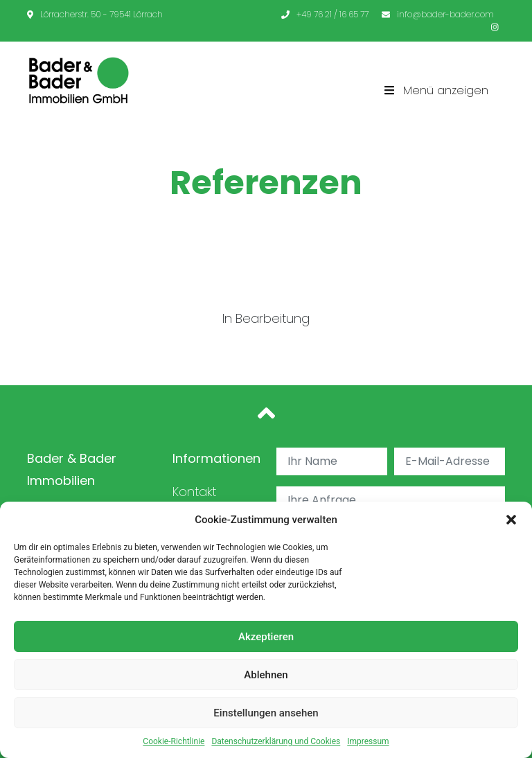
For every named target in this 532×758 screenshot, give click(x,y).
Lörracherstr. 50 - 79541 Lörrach (95, 14)
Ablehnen (266, 675)
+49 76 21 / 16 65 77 (325, 14)
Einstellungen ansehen (266, 713)
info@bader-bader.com (438, 14)
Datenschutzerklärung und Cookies (276, 741)
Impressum (368, 741)
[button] (511, 520)
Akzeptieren (266, 637)
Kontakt (194, 492)
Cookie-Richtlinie (174, 741)
